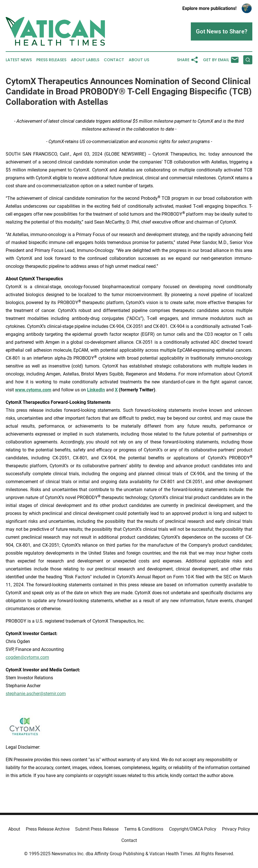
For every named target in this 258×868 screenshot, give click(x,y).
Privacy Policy (236, 829)
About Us (139, 60)
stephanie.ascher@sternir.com (36, 694)
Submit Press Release (97, 829)
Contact (114, 60)
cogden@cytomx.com (27, 657)
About (14, 829)
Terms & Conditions (144, 829)
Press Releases (51, 60)
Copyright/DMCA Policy (193, 829)
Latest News (19, 60)
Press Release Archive (48, 829)
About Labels (85, 60)
